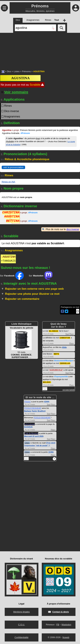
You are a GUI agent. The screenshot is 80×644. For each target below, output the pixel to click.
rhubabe (10, 141)
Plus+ (72, 334)
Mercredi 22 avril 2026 (34, 435)
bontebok (28, 426)
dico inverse (73, 229)
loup (38, 138)
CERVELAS (65, 363)
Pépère (28, 401)
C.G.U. (22, 624)
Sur (12, 276)
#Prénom (25, 133)
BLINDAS (54, 331)
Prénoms (26, 71)
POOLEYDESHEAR (33, 407)
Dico (9, 71)
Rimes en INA (8, 182)
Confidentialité (21, 637)
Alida (64, 347)
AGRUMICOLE (56, 369)
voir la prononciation (13, 167)
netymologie (30, 423)
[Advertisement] (40, 50)
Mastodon (66, 624)
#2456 (51, 451)
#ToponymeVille (61, 376)
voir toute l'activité (68, 389)
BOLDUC (47, 381)
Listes (17, 71)
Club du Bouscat (31, 433)
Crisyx (27, 442)
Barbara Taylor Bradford (35, 410)
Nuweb (66, 637)
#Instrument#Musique (63, 360)
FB (58, 624)
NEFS (56, 353)
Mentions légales (22, 611)
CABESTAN (65, 337)
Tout (67, 334)
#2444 (47, 401)
